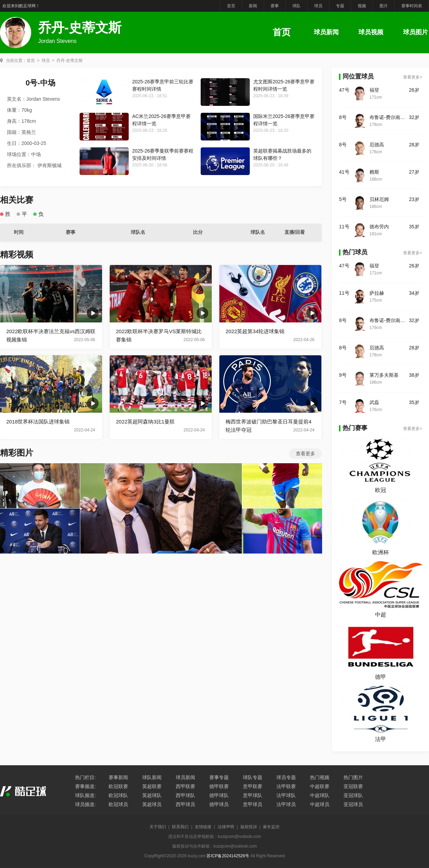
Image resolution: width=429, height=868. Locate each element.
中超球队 (320, 795)
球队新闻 (152, 777)
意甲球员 (253, 804)
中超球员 (320, 804)
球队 (296, 6)
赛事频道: (85, 786)
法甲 (381, 739)
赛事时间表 (412, 6)
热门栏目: (85, 777)
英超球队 (152, 795)
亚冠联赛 (353, 786)
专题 (340, 6)
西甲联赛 (185, 786)
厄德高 (377, 145)
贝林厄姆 (379, 199)
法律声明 (226, 827)
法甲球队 (286, 795)
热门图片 (353, 777)
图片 (384, 6)
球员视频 (371, 32)
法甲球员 (286, 804)
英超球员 (152, 804)
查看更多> (413, 77)
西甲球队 (185, 795)
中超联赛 (320, 786)
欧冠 (381, 490)
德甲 (381, 677)
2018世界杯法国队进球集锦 (38, 422)
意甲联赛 (253, 786)
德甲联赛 (219, 786)
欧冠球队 (118, 795)
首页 (231, 6)
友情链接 (203, 827)
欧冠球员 (118, 804)
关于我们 (158, 827)
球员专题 (286, 777)
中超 (381, 615)
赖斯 (374, 172)
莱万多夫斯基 (384, 375)
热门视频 (320, 777)
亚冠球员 (353, 804)
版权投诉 (249, 827)
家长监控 (271, 827)
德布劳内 (379, 227)
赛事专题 (219, 777)
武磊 (374, 402)
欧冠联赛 (118, 786)
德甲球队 (219, 795)
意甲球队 (253, 795)
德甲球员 (219, 804)
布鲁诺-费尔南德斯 (389, 117)
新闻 (253, 6)
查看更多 (305, 454)
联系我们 (180, 827)
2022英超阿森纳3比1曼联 (145, 422)
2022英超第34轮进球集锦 (255, 331)
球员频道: (85, 804)
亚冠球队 (353, 795)
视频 (362, 6)
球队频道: (85, 795)
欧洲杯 (381, 552)
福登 (374, 90)
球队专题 (253, 777)
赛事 (275, 6)
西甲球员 (185, 804)
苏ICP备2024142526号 (228, 856)
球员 (318, 6)
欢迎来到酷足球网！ (21, 6)
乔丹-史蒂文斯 (70, 61)
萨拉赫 (377, 293)
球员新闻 (326, 32)
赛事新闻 (118, 777)
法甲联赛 (286, 786)
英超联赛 (152, 786)
